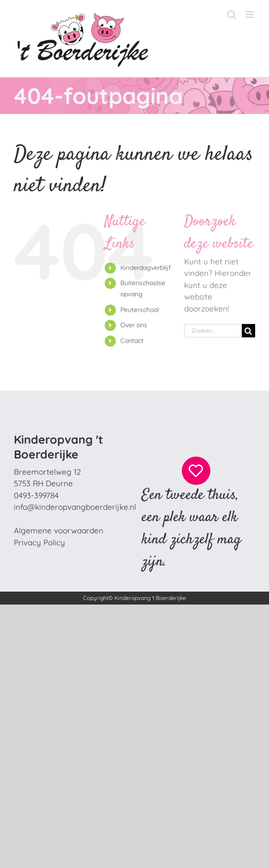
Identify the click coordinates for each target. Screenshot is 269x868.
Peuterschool (140, 310)
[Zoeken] (248, 331)
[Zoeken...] (213, 331)
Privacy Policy (39, 542)
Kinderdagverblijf (146, 268)
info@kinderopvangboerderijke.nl (75, 507)
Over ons (134, 325)
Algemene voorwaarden (59, 530)
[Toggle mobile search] (232, 15)
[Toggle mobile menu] (250, 15)
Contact (132, 341)
